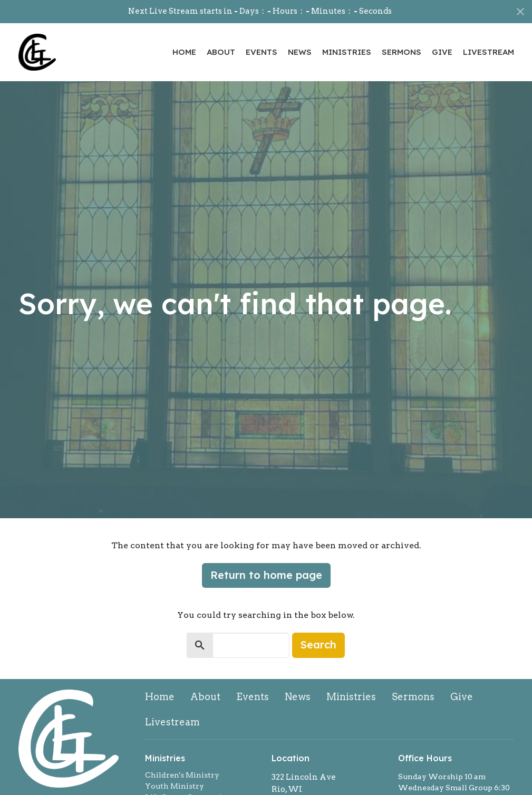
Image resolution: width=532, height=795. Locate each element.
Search (318, 644)
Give (442, 52)
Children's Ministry (182, 775)
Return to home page (266, 575)
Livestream (489, 52)
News (300, 52)
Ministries (347, 52)
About (221, 52)
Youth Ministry (175, 786)
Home (184, 52)
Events (262, 52)
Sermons (402, 52)
